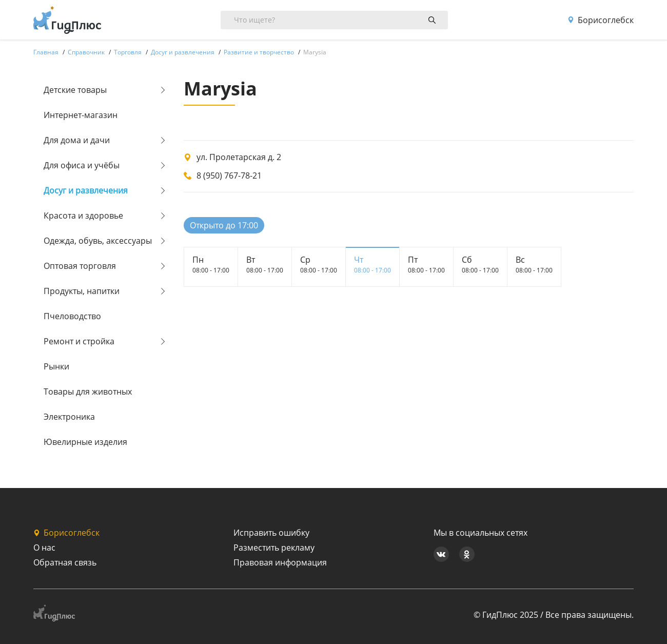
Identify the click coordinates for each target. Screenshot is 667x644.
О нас (44, 548)
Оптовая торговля (80, 266)
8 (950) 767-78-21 (229, 175)
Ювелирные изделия (85, 442)
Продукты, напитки (82, 291)
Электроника (69, 417)
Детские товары (75, 90)
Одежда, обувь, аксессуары (98, 241)
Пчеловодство (72, 316)
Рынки (56, 366)
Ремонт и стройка (79, 341)
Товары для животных (88, 392)
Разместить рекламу (274, 548)
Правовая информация (280, 562)
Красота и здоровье (83, 216)
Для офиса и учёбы (82, 165)
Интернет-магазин (81, 115)
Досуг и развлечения (86, 190)
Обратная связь (65, 562)
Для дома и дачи (77, 140)
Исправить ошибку (271, 533)
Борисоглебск (601, 20)
